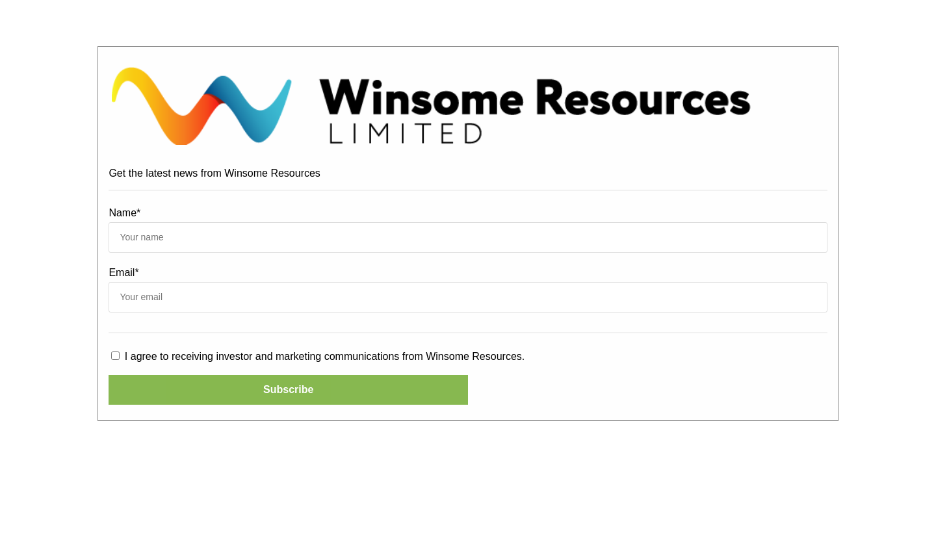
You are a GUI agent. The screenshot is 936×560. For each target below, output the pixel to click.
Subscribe (288, 389)
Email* (123, 273)
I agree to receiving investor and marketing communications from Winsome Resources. (318, 356)
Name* (124, 213)
